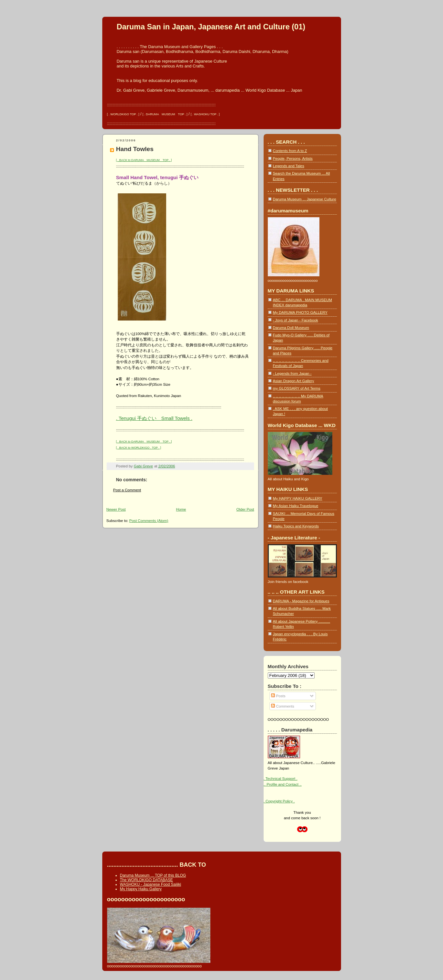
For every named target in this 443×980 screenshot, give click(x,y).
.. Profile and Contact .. (283, 784)
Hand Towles (135, 149)
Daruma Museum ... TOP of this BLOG (153, 875)
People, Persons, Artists (293, 158)
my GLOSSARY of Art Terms (297, 388)
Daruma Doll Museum (291, 327)
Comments (282, 706)
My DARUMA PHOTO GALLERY (300, 312)
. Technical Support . (281, 778)
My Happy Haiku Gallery (141, 889)
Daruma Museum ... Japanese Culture (305, 199)
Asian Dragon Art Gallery (294, 381)
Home (181, 509)
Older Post (245, 509)
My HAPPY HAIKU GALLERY (298, 498)
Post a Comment (127, 490)
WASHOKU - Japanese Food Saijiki (151, 884)
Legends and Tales (289, 166)
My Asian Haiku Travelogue (296, 506)
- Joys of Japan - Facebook (296, 320)
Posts (278, 696)
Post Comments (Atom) (149, 521)
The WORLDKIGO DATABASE (146, 880)
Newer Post (116, 509)
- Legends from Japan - (292, 373)
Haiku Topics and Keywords (296, 526)
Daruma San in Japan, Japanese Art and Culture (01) (211, 27)
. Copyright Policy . (279, 801)
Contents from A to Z (290, 151)
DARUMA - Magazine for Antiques (301, 601)
